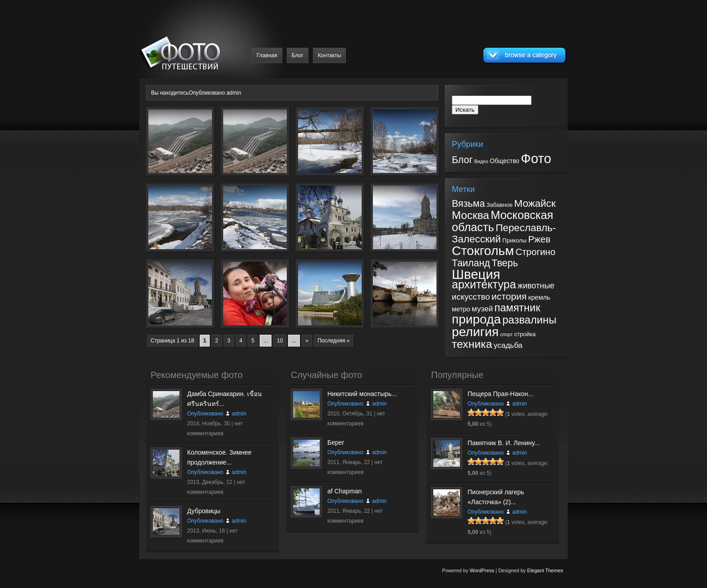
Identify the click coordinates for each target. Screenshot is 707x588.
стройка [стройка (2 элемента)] (525, 334)
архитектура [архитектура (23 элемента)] (484, 284)
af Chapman (344, 491)
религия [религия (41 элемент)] (475, 332)
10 (280, 341)
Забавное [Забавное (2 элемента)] (500, 205)
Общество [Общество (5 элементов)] (505, 161)
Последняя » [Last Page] (333, 341)
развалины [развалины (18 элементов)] (529, 320)
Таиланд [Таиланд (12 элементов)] (471, 263)
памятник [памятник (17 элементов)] (518, 308)
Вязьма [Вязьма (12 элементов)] (468, 204)
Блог (298, 55)
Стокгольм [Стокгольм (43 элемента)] (483, 251)
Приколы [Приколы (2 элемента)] (514, 240)
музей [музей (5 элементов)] (482, 309)
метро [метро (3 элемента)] (461, 309)
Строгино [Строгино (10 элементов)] (535, 252)
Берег (336, 442)
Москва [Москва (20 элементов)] (471, 215)
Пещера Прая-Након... (500, 394)
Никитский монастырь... (362, 394)
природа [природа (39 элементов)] (476, 319)
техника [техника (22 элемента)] (472, 344)
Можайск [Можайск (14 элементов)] (535, 203)
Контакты (330, 55)
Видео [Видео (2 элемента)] (481, 161)
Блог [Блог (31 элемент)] (462, 160)
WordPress (482, 570)
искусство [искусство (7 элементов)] (471, 297)
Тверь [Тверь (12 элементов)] (505, 263)
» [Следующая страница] (307, 341)
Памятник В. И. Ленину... (504, 443)
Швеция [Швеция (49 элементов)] (476, 274)
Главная (267, 55)
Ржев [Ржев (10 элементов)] (539, 239)
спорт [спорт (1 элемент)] (506, 334)
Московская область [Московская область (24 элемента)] (503, 221)
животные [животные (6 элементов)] (536, 286)
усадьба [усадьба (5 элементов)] (508, 345)
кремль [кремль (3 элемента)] (539, 297)
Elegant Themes (545, 570)
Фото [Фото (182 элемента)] (536, 158)
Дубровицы (204, 511)
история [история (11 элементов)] (509, 296)
